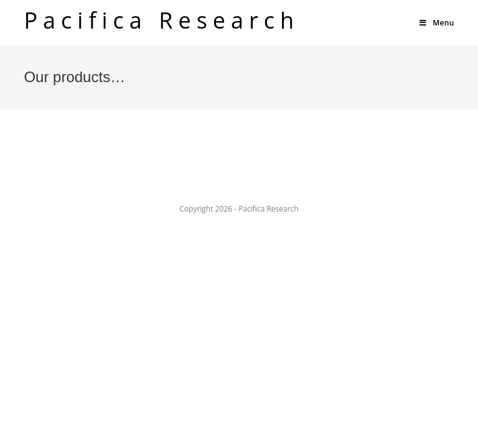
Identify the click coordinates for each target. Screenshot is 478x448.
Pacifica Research (162, 20)
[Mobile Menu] (437, 23)
